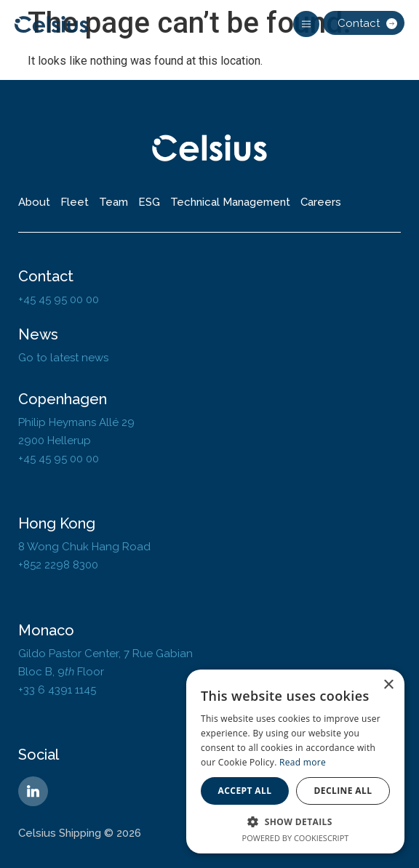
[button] (306, 24)
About (34, 202)
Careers (321, 202)
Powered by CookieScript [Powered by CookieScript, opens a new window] (296, 838)
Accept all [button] (245, 791)
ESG (149, 202)
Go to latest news (63, 358)
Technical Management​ (230, 202)
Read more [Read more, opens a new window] (303, 762)
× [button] (388, 685)
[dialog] (295, 761)
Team (113, 202)
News (38, 334)
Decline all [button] (343, 791)
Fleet (75, 202)
